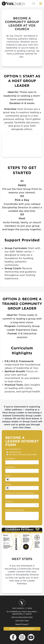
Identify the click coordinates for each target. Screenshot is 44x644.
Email (8, 476)
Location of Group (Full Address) (20, 493)
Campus (9, 501)
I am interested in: (13, 449)
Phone (8, 484)
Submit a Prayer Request (22, 629)
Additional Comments (15, 510)
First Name (10, 459)
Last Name (10, 467)
